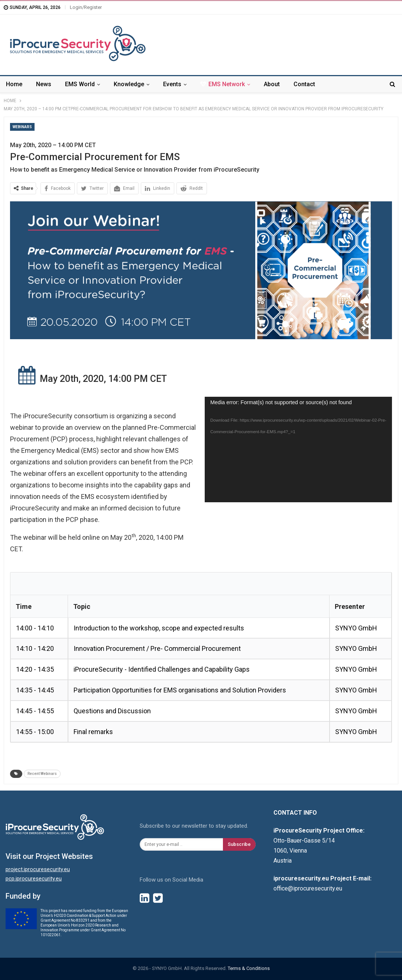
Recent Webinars (42, 774)
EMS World (80, 84)
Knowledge (129, 84)
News (44, 84)
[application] (298, 449)
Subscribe (239, 844)
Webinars (22, 127)
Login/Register (86, 7)
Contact (304, 84)
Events (172, 84)
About (272, 84)
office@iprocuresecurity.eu (308, 888)
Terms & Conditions (249, 968)
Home (14, 84)
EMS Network (223, 84)
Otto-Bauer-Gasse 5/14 (304, 841)
